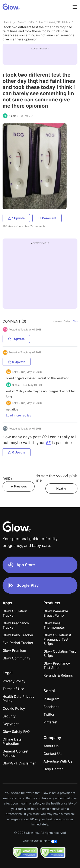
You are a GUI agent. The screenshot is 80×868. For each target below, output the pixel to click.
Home (7, 22)
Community (25, 22)
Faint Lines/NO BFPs (55, 22)
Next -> (61, 488)
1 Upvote (16, 218)
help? (7, 478)
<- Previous (19, 486)
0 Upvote (17, 362)
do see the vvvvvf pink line (56, 478)
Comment (47, 218)
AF (48, 443)
